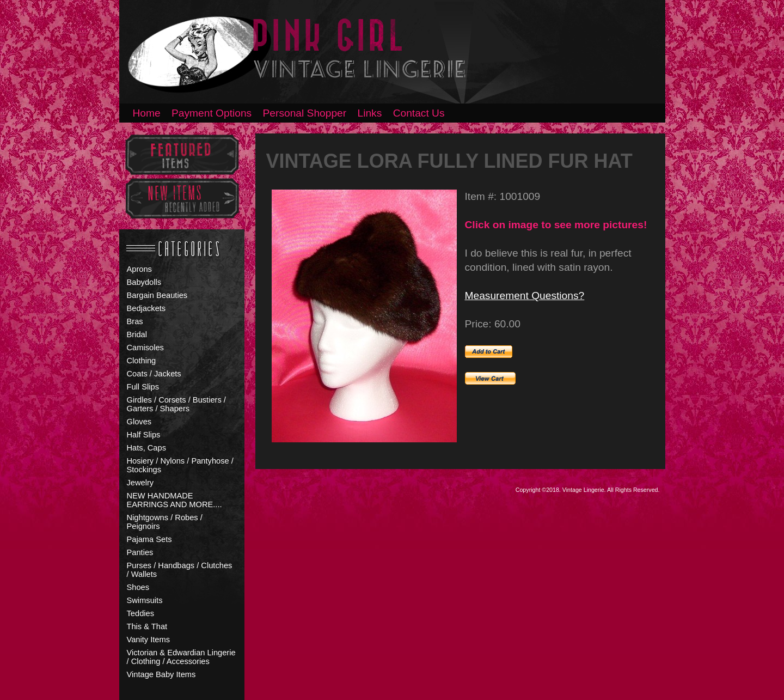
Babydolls (144, 282)
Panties (140, 552)
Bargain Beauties (157, 295)
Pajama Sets (149, 539)
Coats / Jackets (154, 374)
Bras (135, 321)
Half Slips (144, 435)
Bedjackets (146, 308)
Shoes (138, 587)
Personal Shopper (305, 113)
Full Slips (143, 387)
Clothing (142, 361)
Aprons (139, 269)
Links (370, 113)
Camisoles (145, 348)
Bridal (137, 334)
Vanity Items (149, 640)
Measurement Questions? (525, 296)
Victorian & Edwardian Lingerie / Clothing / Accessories (181, 657)
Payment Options (212, 113)
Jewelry (140, 483)
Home (147, 113)
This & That (147, 626)
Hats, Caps (147, 448)
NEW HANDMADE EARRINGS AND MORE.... (174, 500)
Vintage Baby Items (161, 674)
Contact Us (419, 113)
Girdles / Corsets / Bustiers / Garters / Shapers (176, 404)
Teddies (141, 613)
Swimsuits (145, 600)
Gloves (139, 422)
